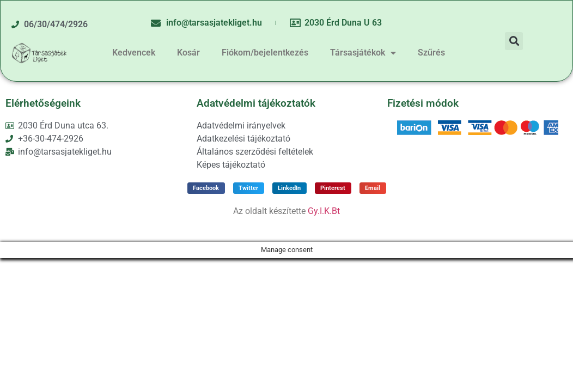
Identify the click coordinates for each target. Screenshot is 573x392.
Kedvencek (134, 53)
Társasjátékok (363, 53)
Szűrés (431, 53)
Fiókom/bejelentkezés (265, 53)
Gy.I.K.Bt (324, 211)
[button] (514, 41)
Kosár (188, 53)
